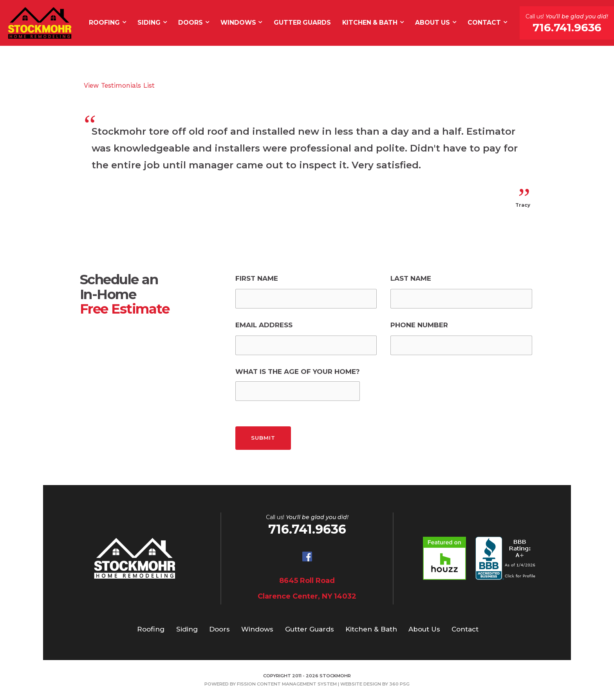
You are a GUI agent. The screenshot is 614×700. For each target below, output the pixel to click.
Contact (484, 23)
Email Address (264, 325)
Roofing (104, 23)
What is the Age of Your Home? (298, 372)
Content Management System (297, 684)
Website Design (361, 684)
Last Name (411, 278)
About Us (433, 23)
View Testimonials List (119, 85)
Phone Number (419, 325)
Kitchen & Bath (370, 23)
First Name (257, 278)
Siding (149, 23)
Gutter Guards (302, 23)
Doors (191, 23)
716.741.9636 (567, 27)
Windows (238, 23)
